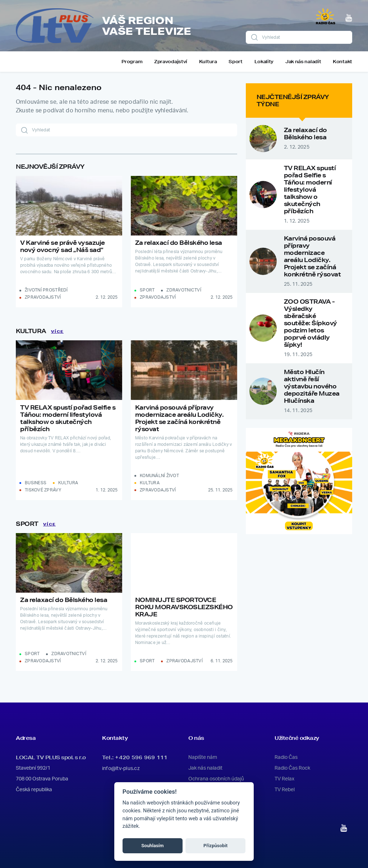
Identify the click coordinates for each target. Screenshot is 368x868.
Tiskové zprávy (43, 490)
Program (132, 62)
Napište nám (203, 757)
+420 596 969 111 (141, 757)
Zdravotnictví (184, 290)
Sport (236, 62)
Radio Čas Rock (292, 768)
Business (36, 483)
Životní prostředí (46, 290)
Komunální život (159, 476)
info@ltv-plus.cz (121, 769)
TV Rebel (285, 790)
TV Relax (284, 779)
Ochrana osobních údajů (216, 779)
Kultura (208, 62)
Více (57, 332)
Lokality (264, 62)
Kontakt (342, 62)
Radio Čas (286, 757)
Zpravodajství (171, 62)
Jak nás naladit (303, 62)
